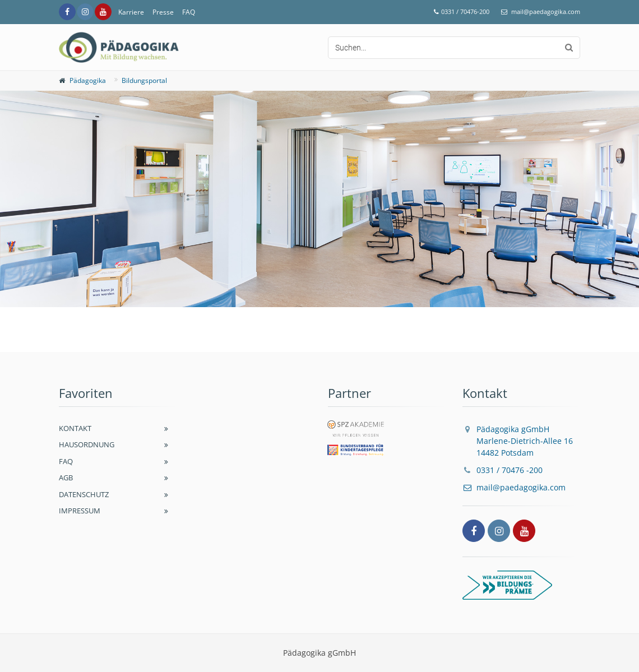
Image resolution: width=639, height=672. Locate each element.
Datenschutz (84, 494)
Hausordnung (87, 444)
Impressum (80, 511)
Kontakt (75, 428)
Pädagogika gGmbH (518, 441)
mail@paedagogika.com (546, 11)
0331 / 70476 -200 (510, 470)
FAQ (189, 12)
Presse (163, 12)
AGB (66, 478)
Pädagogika (88, 80)
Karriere (131, 12)
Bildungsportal (144, 80)
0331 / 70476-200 (465, 11)
